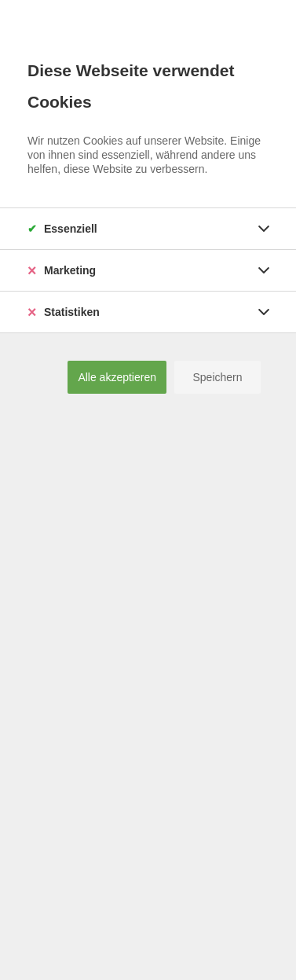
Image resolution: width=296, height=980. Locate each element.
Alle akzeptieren (117, 377)
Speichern (217, 377)
